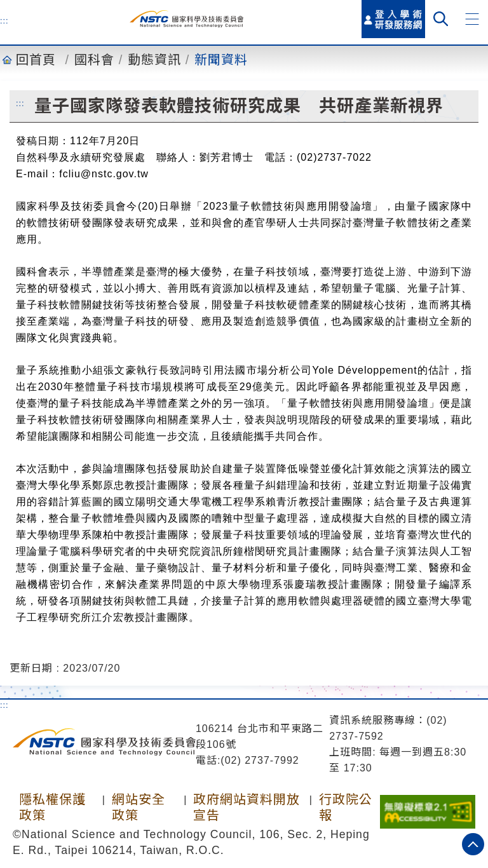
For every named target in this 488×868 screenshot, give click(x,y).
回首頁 (36, 60)
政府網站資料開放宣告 (247, 807)
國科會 (94, 60)
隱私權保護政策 (52, 807)
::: (4, 20)
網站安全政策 (139, 807)
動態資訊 (154, 60)
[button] (472, 19)
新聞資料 (221, 60)
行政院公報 (346, 807)
